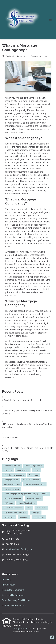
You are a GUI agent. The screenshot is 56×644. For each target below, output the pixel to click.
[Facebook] (52, 638)
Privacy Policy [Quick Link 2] (9, 585)
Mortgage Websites (23, 629)
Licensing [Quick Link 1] (7, 580)
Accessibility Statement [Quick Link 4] (13, 595)
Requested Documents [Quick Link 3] (13, 590)
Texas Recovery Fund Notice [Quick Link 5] (16, 600)
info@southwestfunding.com (19, 549)
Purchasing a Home (39, 56)
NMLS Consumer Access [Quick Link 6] (14, 606)
